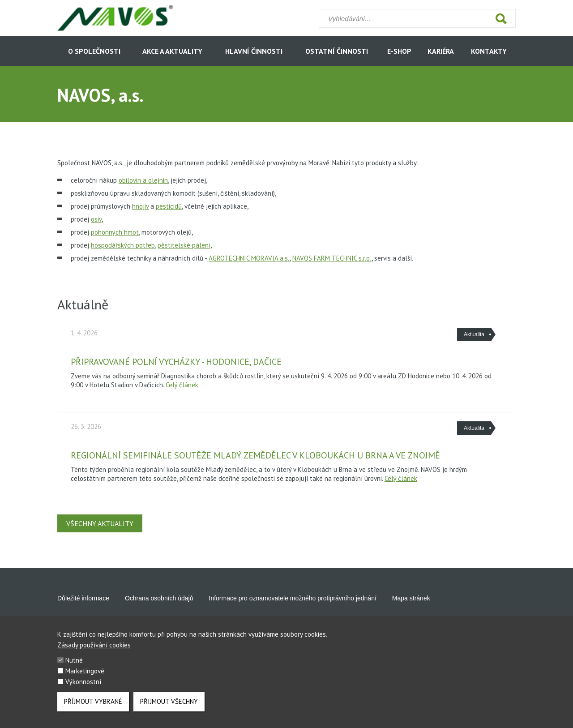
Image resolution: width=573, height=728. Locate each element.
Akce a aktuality (172, 51)
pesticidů (169, 206)
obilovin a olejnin (143, 180)
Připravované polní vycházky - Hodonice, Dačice (176, 362)
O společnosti (94, 51)
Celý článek (182, 385)
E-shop (399, 51)
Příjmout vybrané (93, 706)
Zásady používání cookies (94, 649)
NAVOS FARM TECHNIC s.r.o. (332, 258)
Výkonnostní (83, 686)
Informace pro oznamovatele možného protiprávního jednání (293, 598)
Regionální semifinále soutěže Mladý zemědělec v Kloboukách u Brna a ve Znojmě (255, 455)
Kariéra (441, 51)
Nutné (74, 665)
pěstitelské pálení (184, 245)
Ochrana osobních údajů (159, 598)
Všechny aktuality (100, 523)
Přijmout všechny (169, 706)
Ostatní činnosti (337, 51)
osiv (96, 219)
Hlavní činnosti (254, 51)
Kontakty (489, 51)
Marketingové (85, 675)
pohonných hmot (115, 232)
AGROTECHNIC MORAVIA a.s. (249, 258)
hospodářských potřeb (123, 245)
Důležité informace (83, 598)
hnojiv (140, 206)
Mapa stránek (411, 598)
